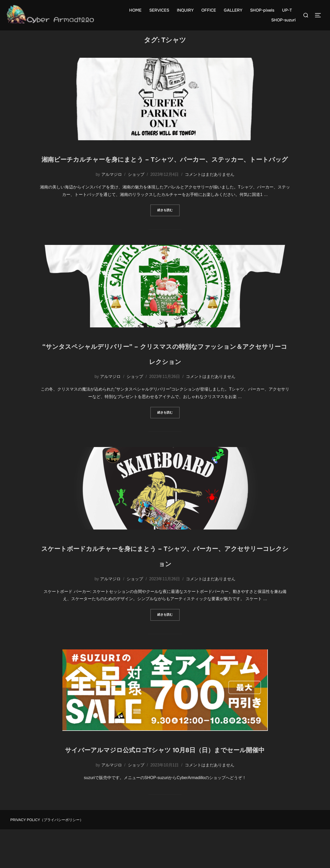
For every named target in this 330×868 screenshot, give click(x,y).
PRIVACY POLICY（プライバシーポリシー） (47, 858)
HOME (135, 10)
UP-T (287, 10)
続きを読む (168, 233)
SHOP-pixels (262, 10)
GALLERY (233, 10)
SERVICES (159, 10)
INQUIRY (185, 10)
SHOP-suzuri (283, 20)
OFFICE (209, 10)
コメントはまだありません (210, 198)
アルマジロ (112, 198)
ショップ (136, 198)
